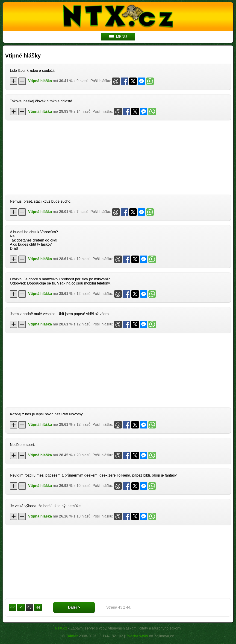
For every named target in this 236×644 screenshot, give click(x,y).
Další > (74, 607)
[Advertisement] (118, 157)
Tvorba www (137, 636)
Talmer (72, 636)
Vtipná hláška (40, 81)
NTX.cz (61, 628)
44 (38, 607)
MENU (118, 37)
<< (13, 607)
